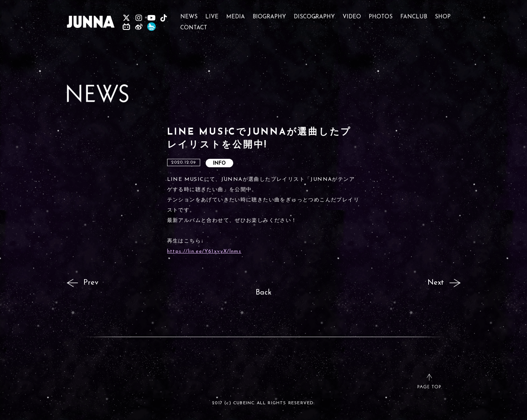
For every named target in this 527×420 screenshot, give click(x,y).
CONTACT (194, 25)
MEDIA (236, 14)
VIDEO (352, 14)
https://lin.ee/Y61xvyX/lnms (204, 251)
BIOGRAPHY (269, 14)
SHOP (443, 14)
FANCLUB (414, 14)
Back (263, 293)
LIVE (212, 14)
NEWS (189, 14)
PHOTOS (381, 14)
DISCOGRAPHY (314, 14)
